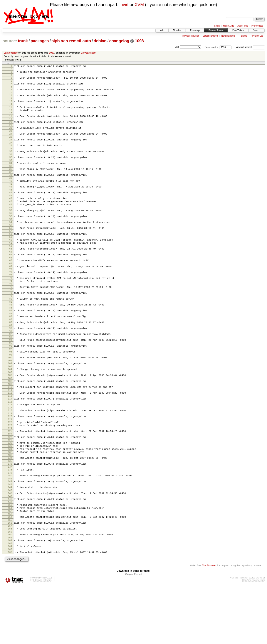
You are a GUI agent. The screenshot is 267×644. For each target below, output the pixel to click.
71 (11, 296)
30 (11, 161)
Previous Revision (191, 36)
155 (10, 574)
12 (11, 102)
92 (11, 365)
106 (10, 411)
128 (10, 484)
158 (10, 583)
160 (10, 590)
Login (217, 26)
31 (11, 165)
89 (11, 356)
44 (11, 207)
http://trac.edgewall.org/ (254, 638)
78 (11, 320)
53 (11, 238)
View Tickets (238, 30)
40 (11, 194)
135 (10, 508)
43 (11, 204)
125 (10, 474)
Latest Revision (210, 36)
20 (11, 128)
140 (10, 524)
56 (11, 247)
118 (10, 450)
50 (11, 227)
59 (11, 257)
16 (11, 115)
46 (11, 213)
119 (10, 454)
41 (11, 197)
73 (11, 303)
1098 (139, 41)
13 (11, 105)
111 (10, 428)
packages (40, 41)
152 (10, 564)
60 (11, 260)
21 (11, 132)
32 (11, 168)
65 (11, 277)
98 (11, 385)
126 (10, 477)
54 (11, 240)
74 (11, 307)
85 (11, 343)
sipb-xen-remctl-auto (71, 41)
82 (11, 333)
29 (11, 158)
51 (11, 231)
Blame (244, 36)
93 (11, 369)
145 (10, 541)
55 (11, 244)
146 (10, 543)
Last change (11, 53)
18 (11, 122)
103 (10, 402)
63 (11, 270)
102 (10, 398)
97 (11, 382)
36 (11, 181)
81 (11, 330)
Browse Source (216, 30)
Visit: (177, 47)
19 (11, 126)
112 (10, 431)
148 (10, 550)
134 (10, 504)
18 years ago (88, 53)
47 (11, 217)
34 (11, 174)
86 (11, 346)
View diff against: (250, 47)
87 (11, 349)
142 (10, 530)
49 (11, 224)
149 (10, 554)
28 (11, 155)
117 (10, 447)
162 (10, 597)
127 (10, 480)
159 (10, 587)
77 (11, 317)
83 (11, 336)
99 (11, 389)
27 (11, 152)
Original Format (134, 632)
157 (10, 581)
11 (11, 99)
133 (10, 501)
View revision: (212, 47)
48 (11, 221)
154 (10, 570)
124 (10, 471)
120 (10, 457)
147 (10, 547)
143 (10, 534)
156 (10, 577)
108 (10, 418)
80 (11, 326)
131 (10, 494)
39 (11, 191)
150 (10, 556)
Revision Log (257, 36)
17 (11, 119)
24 (11, 142)
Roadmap (195, 30)
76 (11, 313)
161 (10, 594)
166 (10, 610)
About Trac (243, 26)
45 (11, 211)
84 (11, 339)
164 (10, 603)
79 (11, 323)
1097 (52, 53)
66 (11, 280)
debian (100, 41)
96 (11, 378)
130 (10, 490)
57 (11, 251)
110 (10, 424)
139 (10, 521)
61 (11, 264)
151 (10, 560)
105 (10, 408)
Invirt (124, 5)
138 (10, 517)
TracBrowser (209, 623)
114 (10, 437)
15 (11, 112)
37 (11, 184)
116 (10, 444)
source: (10, 41)
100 (10, 391)
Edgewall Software (42, 638)
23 (11, 139)
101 (10, 395)
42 (11, 200)
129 (10, 487)
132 (10, 498)
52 (11, 234)
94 (11, 372)
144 (10, 537)
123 (10, 467)
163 (10, 600)
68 (11, 287)
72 (11, 300)
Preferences (257, 26)
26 (11, 148)
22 (11, 135)
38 (11, 187)
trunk (23, 41)
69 (11, 290)
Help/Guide (228, 26)
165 (10, 607)
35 (11, 178)
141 (10, 528)
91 (11, 362)
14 (11, 109)
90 (11, 359)
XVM (139, 5)
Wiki (162, 30)
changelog (119, 41)
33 (11, 171)
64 (11, 274)
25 (11, 145)
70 (11, 293)
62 (11, 267)
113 (10, 434)
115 (10, 441)
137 (10, 514)
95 (11, 376)
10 (11, 96)
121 (10, 460)
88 (11, 352)
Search (257, 30)
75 (11, 310)
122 (10, 463)
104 (10, 405)
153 (10, 568)
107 (10, 415)
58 (11, 253)
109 (10, 421)
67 (11, 283)
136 (10, 511)
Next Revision (228, 36)
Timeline (177, 30)
